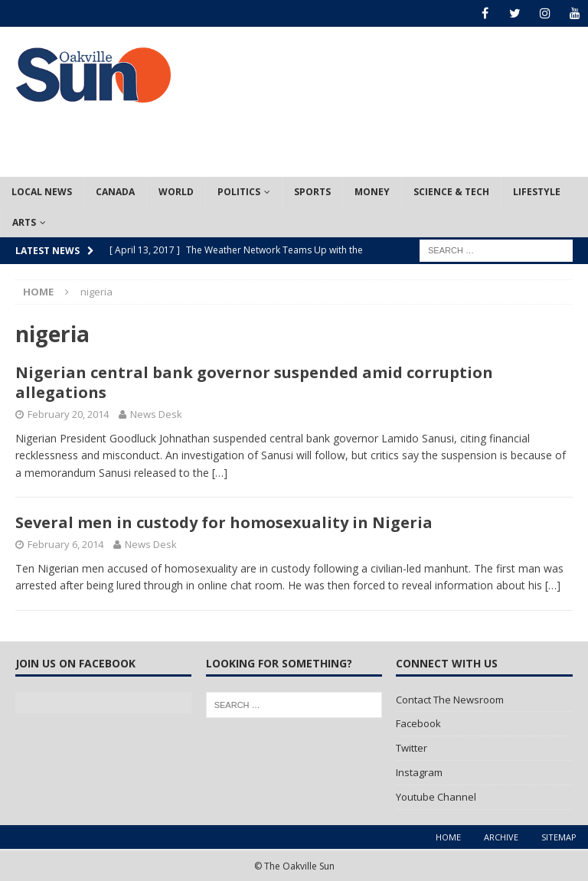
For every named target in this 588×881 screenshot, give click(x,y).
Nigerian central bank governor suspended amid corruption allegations (254, 382)
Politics (239, 192)
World (176, 192)
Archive (501, 837)
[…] (220, 473)
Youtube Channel (436, 797)
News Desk (156, 414)
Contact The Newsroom (450, 700)
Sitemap (559, 837)
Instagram (419, 772)
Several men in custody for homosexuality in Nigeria (224, 522)
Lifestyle (537, 192)
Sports (312, 192)
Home (448, 837)
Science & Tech (451, 192)
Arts (24, 222)
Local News (42, 192)
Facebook (418, 723)
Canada (115, 192)
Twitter (412, 748)
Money (372, 192)
